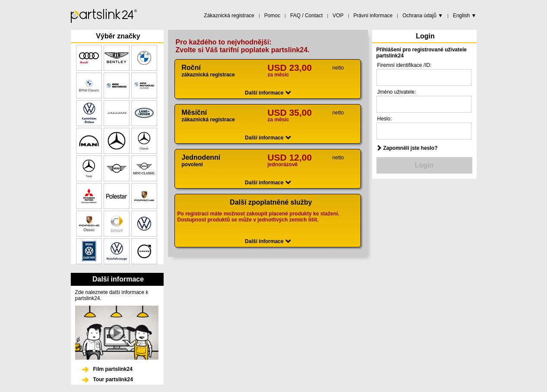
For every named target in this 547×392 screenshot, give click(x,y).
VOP (338, 16)
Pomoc (272, 16)
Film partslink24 (113, 369)
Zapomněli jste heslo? (411, 148)
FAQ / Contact (306, 16)
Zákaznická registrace (229, 16)
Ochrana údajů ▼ (423, 16)
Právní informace (373, 16)
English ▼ (465, 16)
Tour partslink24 (113, 379)
